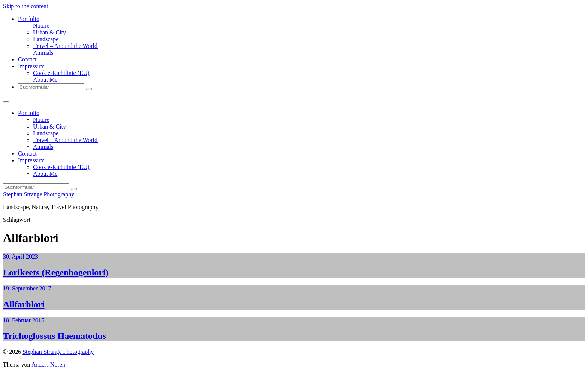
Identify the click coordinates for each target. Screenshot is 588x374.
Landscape (46, 39)
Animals (43, 53)
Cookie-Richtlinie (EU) (61, 73)
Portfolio (29, 19)
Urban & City (49, 32)
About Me (45, 80)
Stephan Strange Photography (39, 194)
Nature (41, 26)
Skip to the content (25, 6)
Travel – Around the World (65, 46)
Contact (27, 59)
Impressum (31, 66)
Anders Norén (48, 364)
